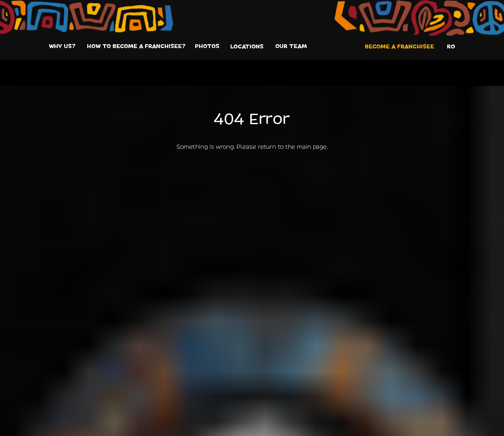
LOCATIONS (247, 47)
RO (451, 47)
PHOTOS (207, 46)
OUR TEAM (291, 46)
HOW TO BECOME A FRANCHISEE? (136, 46)
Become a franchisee (400, 47)
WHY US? (62, 46)
